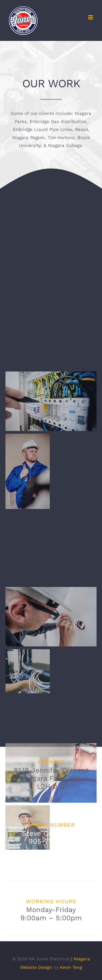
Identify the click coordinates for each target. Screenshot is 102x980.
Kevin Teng (71, 967)
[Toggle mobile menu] (91, 17)
